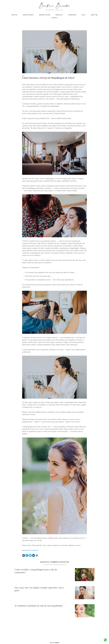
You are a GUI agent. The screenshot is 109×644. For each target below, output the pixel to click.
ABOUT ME (94, 15)
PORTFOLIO (59, 15)
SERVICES (14, 15)
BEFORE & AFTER (45, 15)
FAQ (23, 76)
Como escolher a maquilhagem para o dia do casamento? (36, 571)
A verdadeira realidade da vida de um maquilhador (39, 606)
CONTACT (54, 18)
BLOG (84, 15)
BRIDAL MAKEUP (28, 15)
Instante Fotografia (32, 550)
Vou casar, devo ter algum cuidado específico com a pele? (39, 589)
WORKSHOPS (72, 15)
